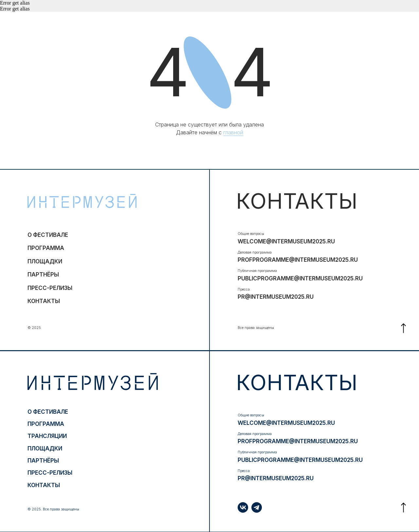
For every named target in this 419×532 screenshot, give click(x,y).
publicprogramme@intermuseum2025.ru (300, 278)
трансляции (47, 436)
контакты (44, 301)
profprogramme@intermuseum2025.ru (298, 260)
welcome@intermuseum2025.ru (286, 241)
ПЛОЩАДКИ (45, 261)
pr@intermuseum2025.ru (276, 297)
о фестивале (48, 235)
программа (46, 248)
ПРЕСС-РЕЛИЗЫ (50, 288)
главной (233, 132)
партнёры (43, 274)
